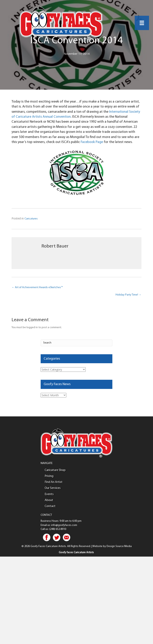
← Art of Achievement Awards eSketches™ (37, 287)
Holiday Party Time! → (128, 295)
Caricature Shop (55, 470)
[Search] (76, 343)
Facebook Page (92, 142)
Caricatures (31, 219)
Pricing (49, 476)
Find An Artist (54, 482)
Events (49, 494)
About (49, 500)
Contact (50, 506)
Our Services (53, 488)
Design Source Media (119, 546)
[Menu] (142, 23)
